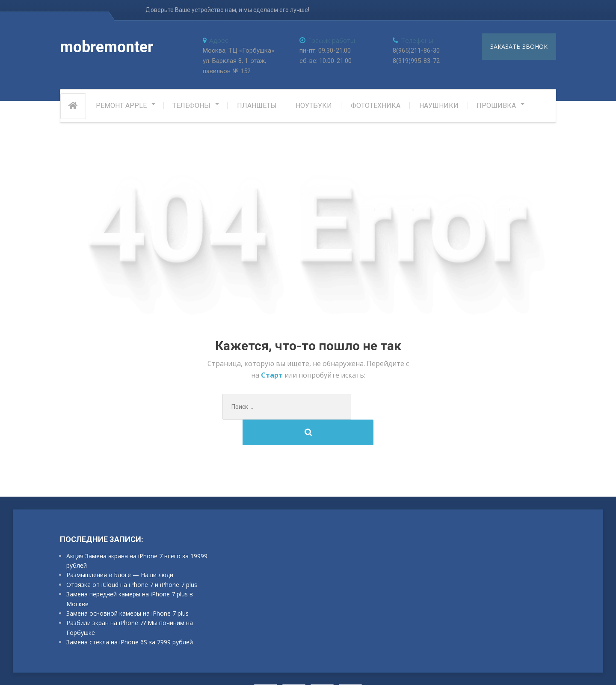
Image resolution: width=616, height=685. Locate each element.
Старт (273, 377)
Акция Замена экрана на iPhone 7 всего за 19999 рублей (137, 537)
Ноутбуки (314, 107)
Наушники (439, 107)
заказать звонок (519, 46)
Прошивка (496, 107)
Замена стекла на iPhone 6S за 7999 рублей (130, 618)
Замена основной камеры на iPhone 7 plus (127, 589)
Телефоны (191, 107)
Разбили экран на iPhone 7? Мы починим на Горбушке (130, 603)
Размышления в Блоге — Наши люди (120, 551)
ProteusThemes (166, 668)
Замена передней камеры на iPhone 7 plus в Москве (130, 575)
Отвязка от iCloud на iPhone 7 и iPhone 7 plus (132, 561)
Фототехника (376, 107)
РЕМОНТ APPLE (121, 107)
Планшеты (257, 107)
